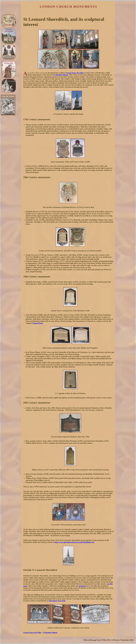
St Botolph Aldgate (61, 75)
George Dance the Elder (75, 73)
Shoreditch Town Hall (57, 601)
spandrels (82, 586)
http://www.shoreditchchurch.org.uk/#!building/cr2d (74, 542)
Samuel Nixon (37, 323)
